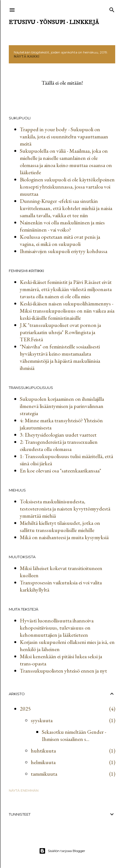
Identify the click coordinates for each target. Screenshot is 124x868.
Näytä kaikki (27, 56)
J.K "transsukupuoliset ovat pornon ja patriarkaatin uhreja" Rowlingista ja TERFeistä (60, 332)
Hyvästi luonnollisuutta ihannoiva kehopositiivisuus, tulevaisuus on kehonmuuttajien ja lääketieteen (57, 628)
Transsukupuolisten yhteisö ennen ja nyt (63, 671)
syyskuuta (42, 720)
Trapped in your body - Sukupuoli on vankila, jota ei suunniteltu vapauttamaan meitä (64, 136)
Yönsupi (52, 22)
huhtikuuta (43, 751)
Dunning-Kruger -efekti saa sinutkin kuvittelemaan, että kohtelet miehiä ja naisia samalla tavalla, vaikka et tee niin (66, 208)
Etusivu (22, 22)
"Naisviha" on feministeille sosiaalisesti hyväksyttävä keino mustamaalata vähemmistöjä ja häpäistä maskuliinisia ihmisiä (60, 357)
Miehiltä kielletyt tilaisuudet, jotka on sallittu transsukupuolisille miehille (60, 526)
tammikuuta (44, 774)
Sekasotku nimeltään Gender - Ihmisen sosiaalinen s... (74, 735)
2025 (25, 709)
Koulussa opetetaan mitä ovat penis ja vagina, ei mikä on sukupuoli (60, 240)
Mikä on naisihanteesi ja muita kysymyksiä (64, 537)
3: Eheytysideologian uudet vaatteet (58, 435)
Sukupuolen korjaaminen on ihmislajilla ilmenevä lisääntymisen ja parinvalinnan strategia (62, 406)
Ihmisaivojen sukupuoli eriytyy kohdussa (64, 251)
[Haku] (112, 9)
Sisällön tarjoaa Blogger (62, 851)
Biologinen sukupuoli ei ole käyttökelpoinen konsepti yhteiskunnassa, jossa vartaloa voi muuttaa (67, 187)
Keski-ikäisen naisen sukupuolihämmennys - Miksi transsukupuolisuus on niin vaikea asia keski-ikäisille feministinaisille (67, 311)
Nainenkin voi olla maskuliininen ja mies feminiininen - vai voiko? (62, 226)
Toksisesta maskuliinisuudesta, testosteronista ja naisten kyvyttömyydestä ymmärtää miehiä (65, 509)
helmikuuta (43, 762)
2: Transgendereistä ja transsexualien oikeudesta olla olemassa (59, 445)
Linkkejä (84, 22)
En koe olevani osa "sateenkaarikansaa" (60, 471)
